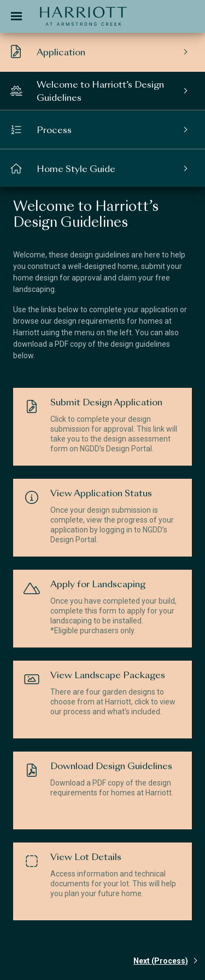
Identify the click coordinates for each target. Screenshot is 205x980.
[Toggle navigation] (16, 16)
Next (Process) (161, 961)
